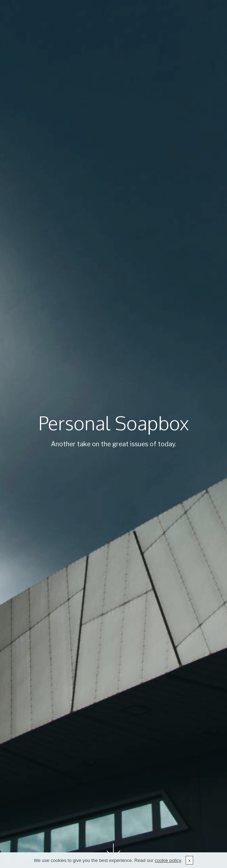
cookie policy (168, 864)
